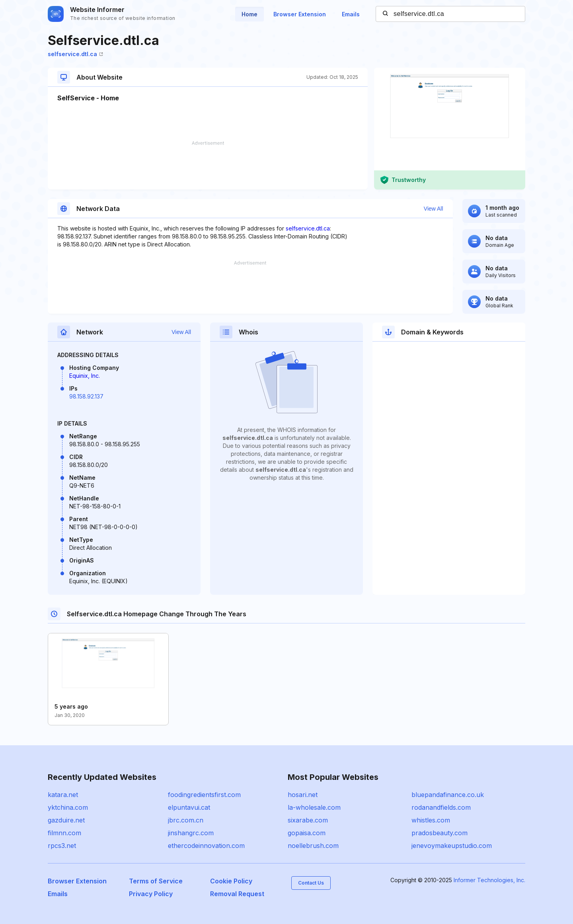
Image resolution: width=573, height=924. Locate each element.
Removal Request (237, 894)
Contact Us (311, 883)
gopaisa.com (307, 833)
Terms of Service (156, 881)
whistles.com (431, 820)
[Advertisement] (208, 165)
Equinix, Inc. (85, 376)
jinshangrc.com (191, 833)
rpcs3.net (62, 846)
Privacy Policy (151, 894)
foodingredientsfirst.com (204, 795)
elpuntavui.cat (189, 807)
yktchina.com (68, 807)
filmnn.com (64, 833)
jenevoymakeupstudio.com (452, 846)
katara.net (63, 795)
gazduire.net (66, 820)
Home (249, 14)
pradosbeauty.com (439, 833)
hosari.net (303, 795)
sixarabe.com (308, 820)
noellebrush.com (313, 846)
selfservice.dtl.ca (75, 54)
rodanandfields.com (441, 807)
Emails (351, 14)
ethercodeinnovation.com (206, 846)
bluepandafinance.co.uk (448, 795)
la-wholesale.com (314, 807)
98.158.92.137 (86, 396)
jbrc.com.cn (186, 820)
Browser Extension (300, 14)
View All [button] (434, 209)
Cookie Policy (231, 881)
